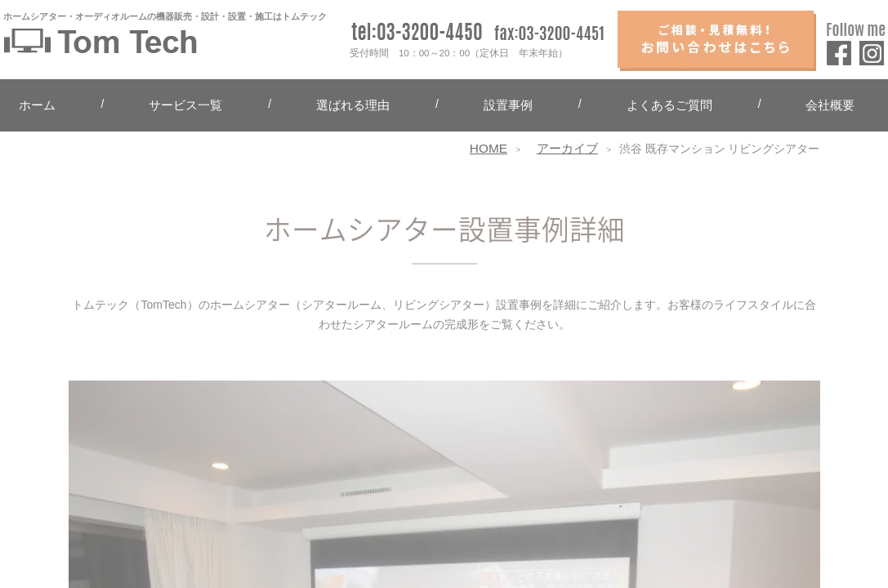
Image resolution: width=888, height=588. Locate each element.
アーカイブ (567, 148)
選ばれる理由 (353, 105)
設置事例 (508, 105)
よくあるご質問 (669, 105)
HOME (489, 148)
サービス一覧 (185, 105)
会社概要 (830, 105)
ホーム (37, 105)
